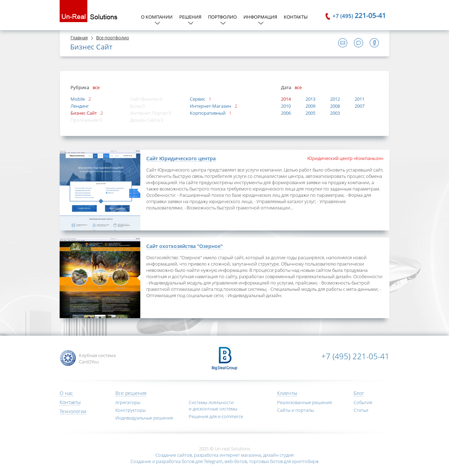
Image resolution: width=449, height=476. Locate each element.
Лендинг (80, 106)
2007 (360, 106)
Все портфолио (113, 38)
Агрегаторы (128, 402)
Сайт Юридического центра (181, 158)
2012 (335, 99)
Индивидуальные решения (144, 418)
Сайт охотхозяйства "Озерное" (185, 246)
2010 (286, 106)
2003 (335, 113)
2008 (335, 106)
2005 (310, 113)
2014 (286, 99)
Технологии (73, 411)
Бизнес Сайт (84, 113)
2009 (310, 106)
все (96, 87)
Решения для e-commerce (216, 416)
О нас (66, 393)
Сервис (197, 99)
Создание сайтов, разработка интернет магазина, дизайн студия (224, 455)
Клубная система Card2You (97, 358)
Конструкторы (130, 410)
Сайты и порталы (296, 410)
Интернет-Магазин (210, 106)
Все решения (131, 393)
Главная (79, 38)
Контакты (296, 17)
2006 (286, 113)
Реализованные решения (304, 402)
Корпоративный (208, 113)
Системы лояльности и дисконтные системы (213, 405)
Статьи (361, 410)
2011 (360, 99)
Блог (359, 393)
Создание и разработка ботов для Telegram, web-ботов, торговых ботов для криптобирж (225, 461)
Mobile (78, 99)
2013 (310, 99)
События (363, 402)
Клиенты (287, 393)
